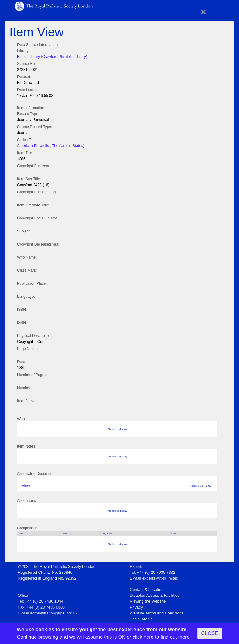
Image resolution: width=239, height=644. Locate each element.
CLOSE (210, 633)
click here (143, 637)
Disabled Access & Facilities (155, 595)
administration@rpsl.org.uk (54, 613)
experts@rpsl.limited (160, 578)
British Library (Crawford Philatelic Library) (52, 57)
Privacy (136, 607)
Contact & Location (147, 589)
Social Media (141, 619)
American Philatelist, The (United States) (51, 146)
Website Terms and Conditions (157, 613)
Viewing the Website (148, 601)
